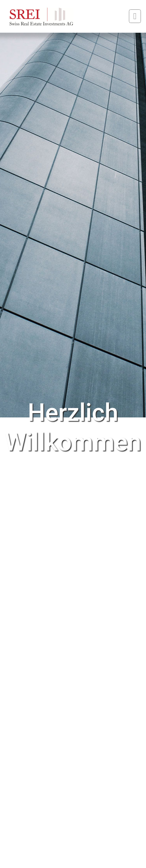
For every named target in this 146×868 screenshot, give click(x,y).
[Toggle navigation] (135, 16)
